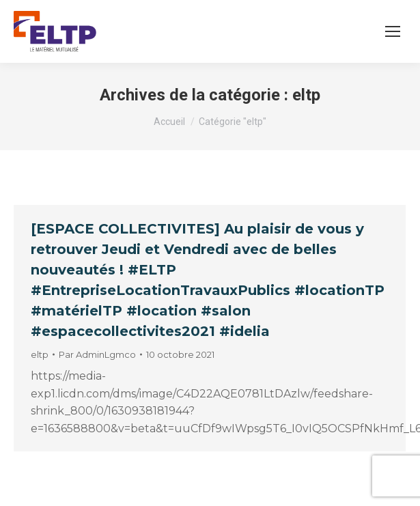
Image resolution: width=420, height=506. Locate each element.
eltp (40, 354)
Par (97, 354)
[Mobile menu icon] (393, 31)
